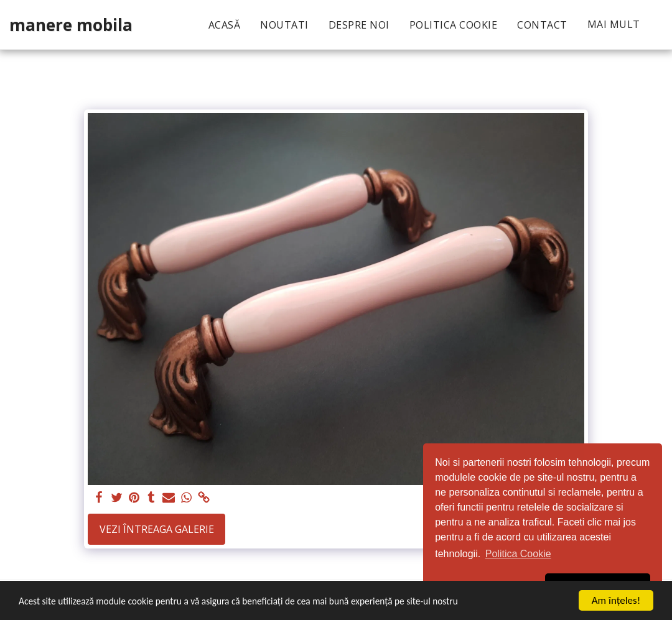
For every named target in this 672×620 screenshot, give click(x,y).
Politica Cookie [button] (518, 554)
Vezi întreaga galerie (157, 529)
